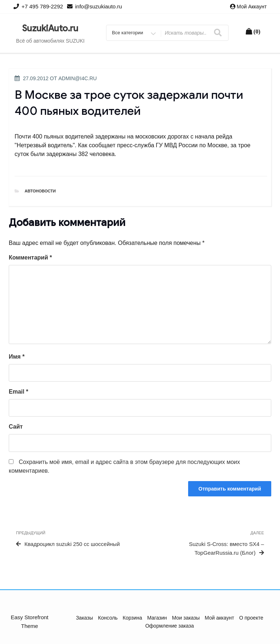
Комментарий (30, 257)
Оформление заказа (169, 626)
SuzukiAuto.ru (50, 28)
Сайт (16, 427)
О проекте (251, 618)
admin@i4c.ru (77, 78)
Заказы (84, 618)
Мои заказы (186, 618)
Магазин (157, 618)
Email (18, 392)
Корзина (133, 618)
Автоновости (40, 191)
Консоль (108, 618)
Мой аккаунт (252, 7)
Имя (17, 357)
